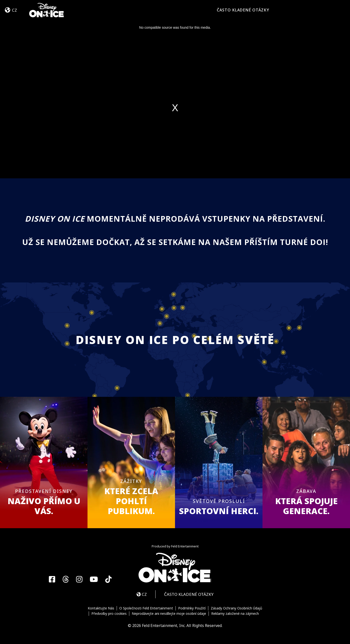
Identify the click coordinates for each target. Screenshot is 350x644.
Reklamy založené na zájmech (235, 614)
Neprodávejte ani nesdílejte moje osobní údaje (169, 614)
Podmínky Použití (192, 608)
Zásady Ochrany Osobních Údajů (236, 608)
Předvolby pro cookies (109, 614)
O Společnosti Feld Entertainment (146, 608)
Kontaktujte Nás (101, 608)
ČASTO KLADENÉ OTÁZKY (243, 10)
